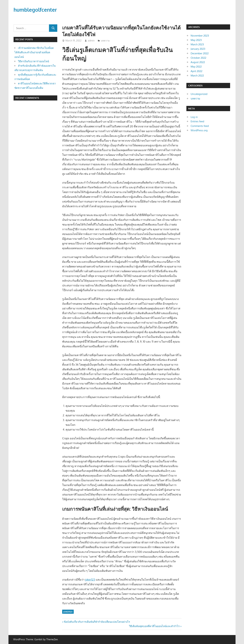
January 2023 (198, 49)
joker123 (90, 580)
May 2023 (196, 40)
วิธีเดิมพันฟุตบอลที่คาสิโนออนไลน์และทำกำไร (154, 626)
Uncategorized (199, 94)
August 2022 (198, 62)
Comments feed (200, 126)
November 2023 (200, 36)
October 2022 (198, 58)
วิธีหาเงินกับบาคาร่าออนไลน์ (33, 61)
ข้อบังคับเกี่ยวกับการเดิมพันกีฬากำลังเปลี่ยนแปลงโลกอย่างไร (97, 622)
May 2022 (196, 67)
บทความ (105, 41)
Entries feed (197, 121)
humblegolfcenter (37, 10)
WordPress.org (199, 130)
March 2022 (197, 76)
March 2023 (197, 44)
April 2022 (196, 71)
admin (91, 41)
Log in (194, 117)
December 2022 (200, 53)
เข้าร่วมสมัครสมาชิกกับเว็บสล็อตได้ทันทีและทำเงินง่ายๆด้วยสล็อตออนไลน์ (34, 52)
